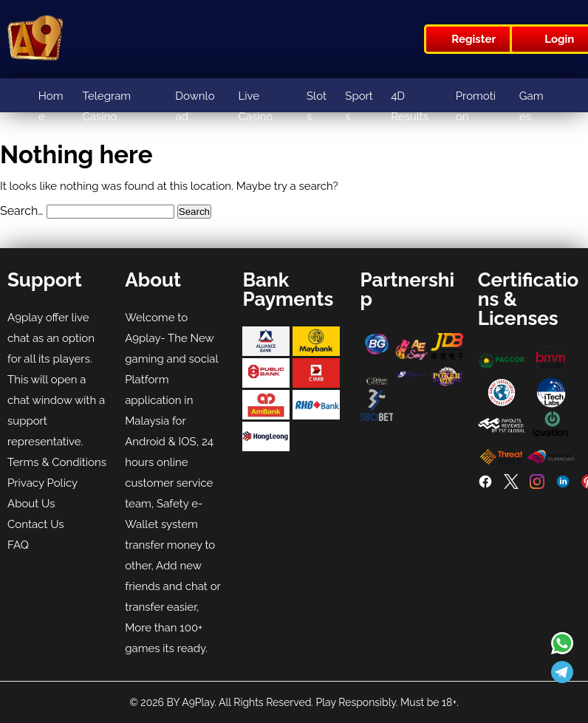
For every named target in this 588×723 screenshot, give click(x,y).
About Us (31, 504)
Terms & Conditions (57, 462)
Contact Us (36, 524)
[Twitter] (511, 485)
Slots (317, 106)
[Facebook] (485, 485)
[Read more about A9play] (562, 645)
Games (531, 106)
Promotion (476, 106)
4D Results (410, 106)
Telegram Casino (106, 106)
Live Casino (255, 106)
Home (51, 106)
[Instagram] (537, 485)
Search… (22, 211)
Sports (359, 106)
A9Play (198, 702)
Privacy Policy (42, 483)
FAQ (18, 545)
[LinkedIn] (563, 485)
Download (195, 106)
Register (474, 39)
